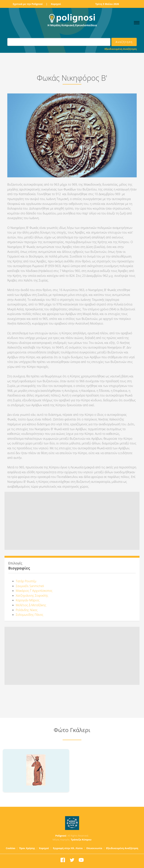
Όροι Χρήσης (27, 848)
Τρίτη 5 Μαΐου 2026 (107, 4)
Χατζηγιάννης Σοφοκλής (32, 596)
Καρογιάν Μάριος (28, 600)
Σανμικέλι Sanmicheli (30, 586)
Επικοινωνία (94, 848)
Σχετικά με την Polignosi (28, 4)
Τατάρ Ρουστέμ (26, 581)
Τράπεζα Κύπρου (81, 840)
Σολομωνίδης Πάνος (30, 615)
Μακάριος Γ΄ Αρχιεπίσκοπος (34, 591)
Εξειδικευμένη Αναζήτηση (121, 49)
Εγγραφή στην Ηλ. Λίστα (68, 848)
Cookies (11, 848)
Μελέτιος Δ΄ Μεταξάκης (31, 605)
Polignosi (61, 836)
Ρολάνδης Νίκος (27, 610)
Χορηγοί (56, 4)
